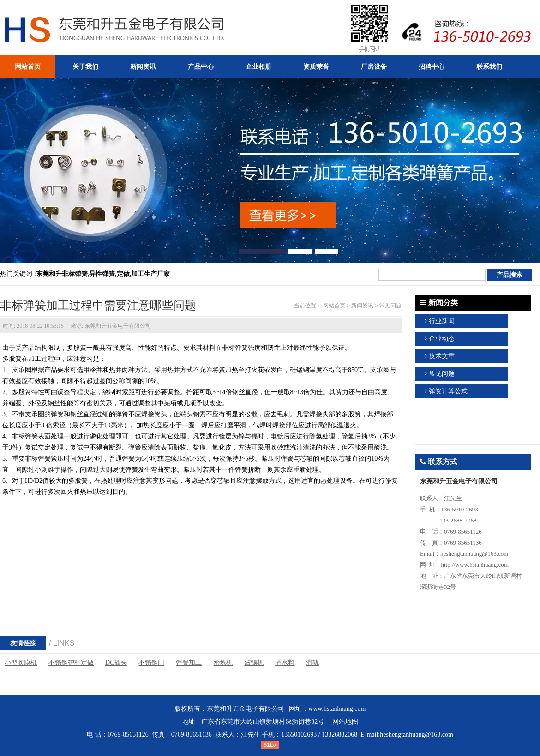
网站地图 (345, 722)
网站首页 (334, 306)
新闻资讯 (362, 306)
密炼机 (223, 663)
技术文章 (442, 356)
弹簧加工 (189, 663)
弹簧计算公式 (448, 391)
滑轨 (312, 663)
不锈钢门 (151, 663)
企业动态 (442, 339)
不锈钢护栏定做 (71, 663)
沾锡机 (254, 663)
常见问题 (390, 306)
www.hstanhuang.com (337, 709)
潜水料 (285, 663)
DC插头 (116, 663)
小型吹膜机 (21, 663)
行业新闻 (442, 321)
